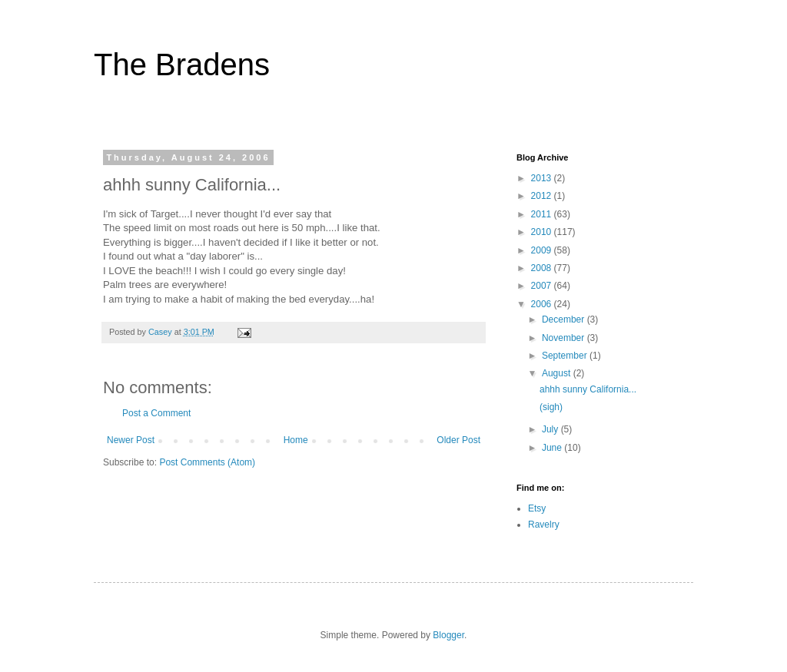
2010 (543, 232)
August (558, 373)
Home (296, 440)
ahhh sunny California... (588, 389)
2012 (543, 196)
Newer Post (131, 440)
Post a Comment (156, 413)
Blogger (448, 635)
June (553, 448)
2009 (543, 250)
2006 (543, 304)
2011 (543, 214)
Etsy (537, 508)
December (565, 319)
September (566, 356)
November (565, 338)
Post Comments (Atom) (207, 462)
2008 (543, 268)
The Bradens (182, 65)
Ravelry (544, 525)
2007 (543, 286)
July (551, 429)
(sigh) (551, 407)
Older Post (458, 440)
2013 (543, 178)
